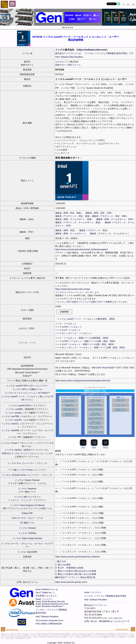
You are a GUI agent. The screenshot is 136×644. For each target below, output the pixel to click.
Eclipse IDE (27, 513)
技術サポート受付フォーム (68, 65)
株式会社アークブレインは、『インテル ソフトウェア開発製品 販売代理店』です (94, 53)
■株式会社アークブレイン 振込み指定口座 (75, 577)
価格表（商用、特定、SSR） (99, 213)
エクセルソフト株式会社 (67, 62)
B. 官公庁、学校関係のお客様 (69, 568)
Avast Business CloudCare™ (50, 606)
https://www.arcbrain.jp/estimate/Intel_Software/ (78, 557)
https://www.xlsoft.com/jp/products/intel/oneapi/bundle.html (83, 381)
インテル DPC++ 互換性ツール (27, 389)
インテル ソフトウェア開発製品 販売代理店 (105, 596)
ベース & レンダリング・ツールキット (74, 333)
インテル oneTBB (10, 416)
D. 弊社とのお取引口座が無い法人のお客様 (76, 574)
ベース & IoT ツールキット (68, 330)
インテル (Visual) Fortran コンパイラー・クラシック (27, 475)
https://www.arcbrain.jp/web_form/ (71, 582)
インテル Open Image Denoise (27, 538)
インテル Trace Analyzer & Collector (27, 505)
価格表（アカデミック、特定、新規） (73, 216)
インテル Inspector (27, 489)
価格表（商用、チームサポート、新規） (74, 219)
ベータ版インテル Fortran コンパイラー (27, 470)
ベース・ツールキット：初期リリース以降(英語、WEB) (82, 338)
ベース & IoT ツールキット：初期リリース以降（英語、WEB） (85, 344)
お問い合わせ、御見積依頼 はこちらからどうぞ (107, 621)
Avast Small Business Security (50, 601)
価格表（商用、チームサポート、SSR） (115, 219)
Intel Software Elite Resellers (69, 57)
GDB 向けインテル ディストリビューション (23, 453)
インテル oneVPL (13, 420)
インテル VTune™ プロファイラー (18, 443)
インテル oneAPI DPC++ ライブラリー (27, 406)
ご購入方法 (61, 561)
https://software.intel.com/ (92, 50)
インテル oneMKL (14, 409)
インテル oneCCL (10, 424)
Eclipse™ (83, 374)
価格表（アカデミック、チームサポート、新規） (79, 222)
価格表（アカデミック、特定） (94, 230)
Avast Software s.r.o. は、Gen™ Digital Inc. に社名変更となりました (48, 593)
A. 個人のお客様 (63, 565)
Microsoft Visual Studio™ (104, 368)
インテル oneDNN (10, 430)
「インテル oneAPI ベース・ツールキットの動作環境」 (82, 319)
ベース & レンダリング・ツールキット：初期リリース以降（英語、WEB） (91, 348)
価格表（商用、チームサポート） (71, 234)
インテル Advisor (13, 450)
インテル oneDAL (13, 413)
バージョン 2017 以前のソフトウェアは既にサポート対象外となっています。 (92, 302)
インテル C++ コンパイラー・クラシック (27, 463)
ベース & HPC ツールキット (69, 327)
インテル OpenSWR (27, 552)
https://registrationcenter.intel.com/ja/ (73, 289)
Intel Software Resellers (47, 617)
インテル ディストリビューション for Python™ (27, 393)
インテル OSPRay (27, 533)
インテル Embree (27, 528)
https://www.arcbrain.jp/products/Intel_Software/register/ (82, 249)
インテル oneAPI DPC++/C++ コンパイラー (27, 386)
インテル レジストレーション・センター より (77, 292)
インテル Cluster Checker (27, 480)
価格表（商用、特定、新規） (69, 213)
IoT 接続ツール (27, 523)
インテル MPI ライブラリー (27, 497)
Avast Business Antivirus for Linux (52, 604)
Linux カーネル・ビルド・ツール (27, 518)
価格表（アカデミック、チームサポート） (110, 234)
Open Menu (12, 4)
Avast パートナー (44, 599)
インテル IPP (15, 437)
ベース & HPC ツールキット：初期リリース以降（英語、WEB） (86, 341)
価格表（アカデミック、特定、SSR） (110, 216)
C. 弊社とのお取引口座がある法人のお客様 (76, 571)
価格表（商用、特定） (66, 230)
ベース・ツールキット (66, 324)
